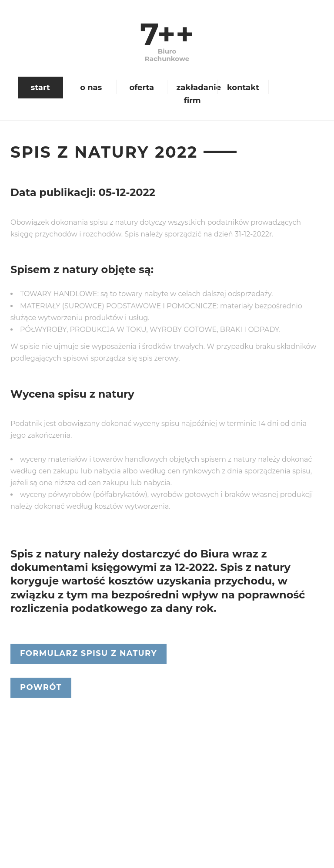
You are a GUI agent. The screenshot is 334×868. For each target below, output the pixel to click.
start (40, 88)
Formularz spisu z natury (89, 653)
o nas (91, 88)
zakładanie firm (196, 94)
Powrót (41, 687)
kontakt (243, 88)
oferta (142, 88)
